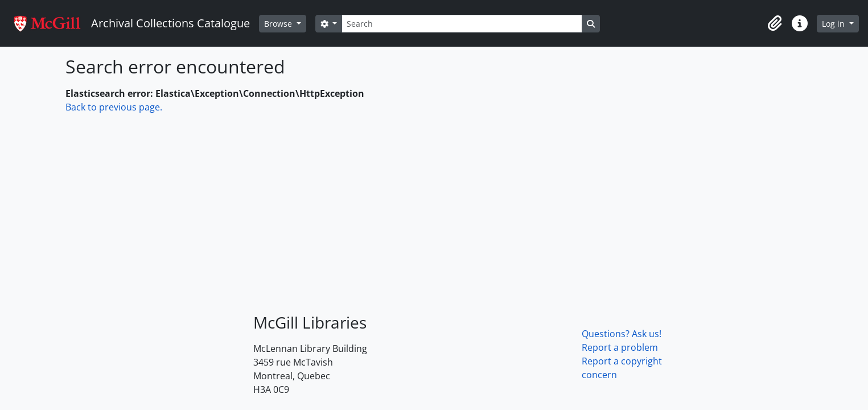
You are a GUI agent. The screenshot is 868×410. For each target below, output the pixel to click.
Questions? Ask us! (622, 334)
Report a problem (620, 347)
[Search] (462, 24)
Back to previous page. (114, 107)
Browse (279, 24)
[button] (775, 23)
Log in (834, 24)
